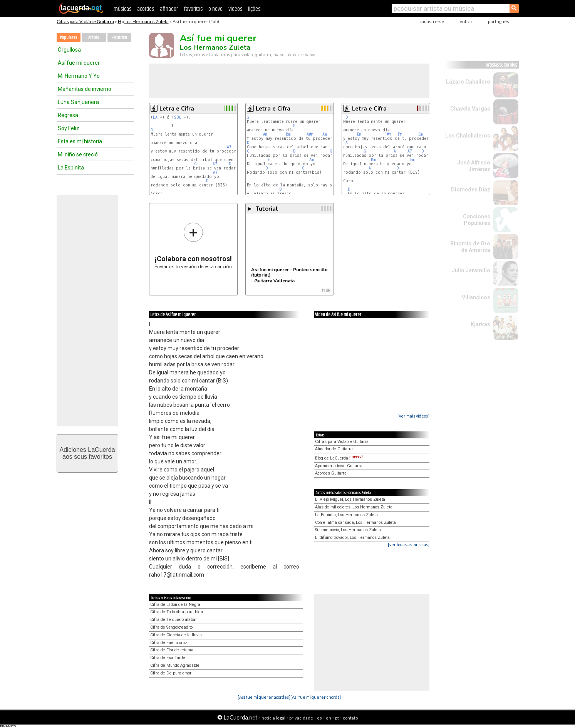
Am (265, 134)
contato (350, 718)
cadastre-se (432, 21)
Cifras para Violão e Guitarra (85, 21)
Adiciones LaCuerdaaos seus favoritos (87, 453)
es (319, 718)
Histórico (119, 38)
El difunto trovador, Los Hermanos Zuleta (352, 538)
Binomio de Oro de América (470, 247)
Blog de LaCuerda (339, 458)
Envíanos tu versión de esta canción (193, 246)
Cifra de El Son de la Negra (175, 605)
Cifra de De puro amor (171, 673)
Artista (94, 38)
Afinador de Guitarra (334, 449)
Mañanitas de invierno (85, 89)
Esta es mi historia (80, 141)
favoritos (193, 9)
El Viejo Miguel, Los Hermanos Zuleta (350, 499)
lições (254, 9)
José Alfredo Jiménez (474, 166)
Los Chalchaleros (468, 136)
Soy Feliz (69, 128)
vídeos (235, 9)
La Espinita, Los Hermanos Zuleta (346, 515)
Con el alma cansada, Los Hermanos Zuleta (355, 523)
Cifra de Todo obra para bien (177, 612)
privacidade (301, 718)
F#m (388, 134)
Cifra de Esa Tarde (168, 658)
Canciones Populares (477, 220)
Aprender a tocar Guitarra (339, 466)
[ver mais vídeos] (413, 416)
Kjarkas (480, 324)
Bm (288, 134)
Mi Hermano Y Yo (79, 76)
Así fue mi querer (79, 63)
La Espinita (71, 168)
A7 (229, 147)
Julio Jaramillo (471, 270)
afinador (169, 9)
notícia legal (273, 718)
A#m (310, 134)
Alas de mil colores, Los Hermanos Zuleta (354, 507)
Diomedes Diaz (471, 190)
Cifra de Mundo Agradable (175, 665)
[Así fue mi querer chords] (316, 697)
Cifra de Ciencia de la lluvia (176, 635)
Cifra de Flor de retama (172, 650)
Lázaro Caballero (468, 82)
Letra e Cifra (177, 109)
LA (155, 117)
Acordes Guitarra (331, 473)
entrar (466, 21)
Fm (400, 134)
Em (359, 134)
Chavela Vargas (470, 109)
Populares (68, 38)
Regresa (68, 115)
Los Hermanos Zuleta (147, 21)
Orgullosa (69, 50)
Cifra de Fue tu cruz (169, 643)
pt (337, 718)
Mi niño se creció (78, 154)
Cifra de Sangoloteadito (171, 627)
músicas (122, 9)
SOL (178, 117)
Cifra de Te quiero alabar (174, 620)
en (329, 718)
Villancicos (476, 297)
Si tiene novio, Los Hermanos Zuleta (348, 530)
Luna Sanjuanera (78, 102)
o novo (215, 9)
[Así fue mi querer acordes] (264, 697)
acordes (146, 9)
